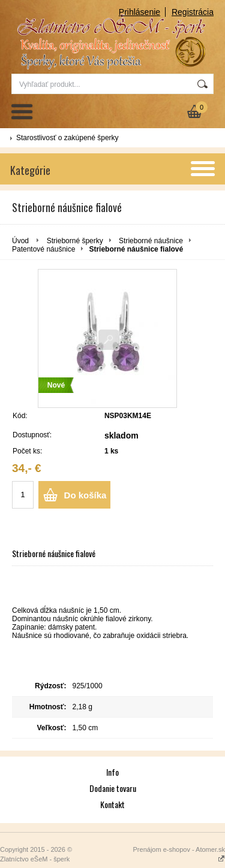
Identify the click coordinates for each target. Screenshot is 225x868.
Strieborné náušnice (151, 241)
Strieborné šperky (75, 241)
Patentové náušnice (43, 249)
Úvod (20, 241)
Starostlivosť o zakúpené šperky (67, 138)
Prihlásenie (139, 12)
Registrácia (193, 12)
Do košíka (85, 495)
